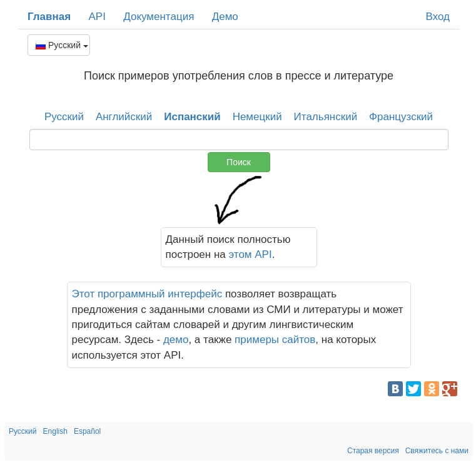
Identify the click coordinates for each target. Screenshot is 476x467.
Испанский (192, 117)
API (97, 17)
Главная (49, 17)
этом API (251, 254)
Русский (62, 45)
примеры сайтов (275, 340)
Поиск (239, 162)
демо (176, 340)
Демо (225, 17)
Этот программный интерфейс (147, 294)
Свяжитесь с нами (437, 451)
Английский (124, 117)
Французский (401, 117)
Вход (438, 17)
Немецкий (257, 117)
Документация (159, 17)
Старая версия (373, 451)
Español (87, 431)
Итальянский (326, 117)
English (55, 431)
